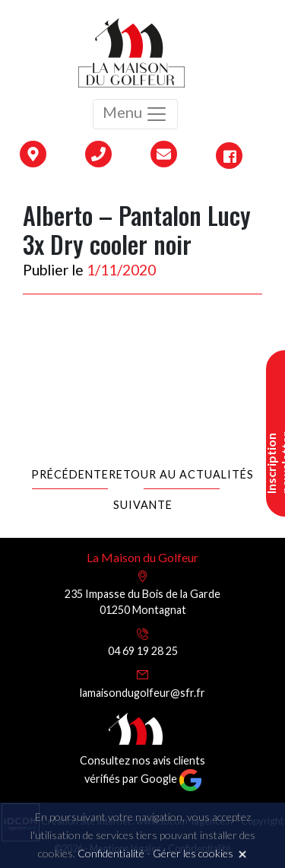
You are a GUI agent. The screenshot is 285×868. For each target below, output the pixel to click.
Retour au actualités (181, 474)
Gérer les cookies (193, 853)
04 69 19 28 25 (143, 651)
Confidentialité (111, 853)
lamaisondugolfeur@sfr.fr (142, 693)
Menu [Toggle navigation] (135, 114)
